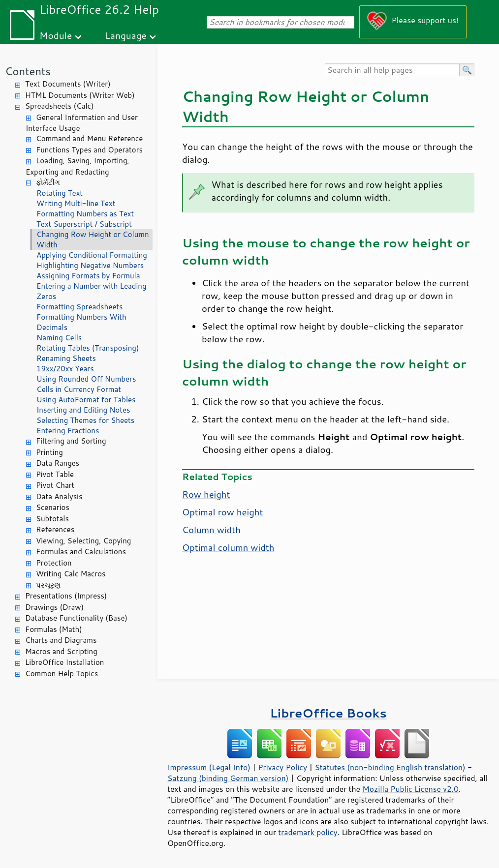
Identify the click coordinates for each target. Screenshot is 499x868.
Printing (49, 452)
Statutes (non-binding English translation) (390, 767)
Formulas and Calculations (81, 552)
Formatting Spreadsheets (79, 307)
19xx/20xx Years (65, 369)
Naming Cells (59, 338)
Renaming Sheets (66, 358)
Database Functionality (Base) (76, 618)
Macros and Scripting (61, 651)
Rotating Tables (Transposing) (88, 348)
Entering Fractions (68, 431)
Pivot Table (55, 474)
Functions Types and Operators (89, 150)
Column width (211, 530)
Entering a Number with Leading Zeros (92, 291)
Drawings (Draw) (54, 607)
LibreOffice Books (328, 713)
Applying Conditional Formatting (92, 255)
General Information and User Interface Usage (82, 123)
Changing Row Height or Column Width (93, 239)
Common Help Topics (62, 673)
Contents (28, 71)
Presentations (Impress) (66, 596)
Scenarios (53, 507)
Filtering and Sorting (71, 441)
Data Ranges (58, 463)
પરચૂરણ (48, 585)
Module (56, 35)
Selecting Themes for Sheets (85, 420)
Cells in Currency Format (79, 389)
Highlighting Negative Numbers (90, 265)
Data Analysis (59, 496)
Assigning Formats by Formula (88, 276)
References (55, 529)
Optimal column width (228, 547)
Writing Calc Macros (71, 574)
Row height (206, 494)
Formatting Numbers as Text (85, 214)
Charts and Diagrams (61, 640)
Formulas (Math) (54, 629)
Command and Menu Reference (89, 138)
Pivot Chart (55, 485)
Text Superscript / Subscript (84, 224)
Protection (54, 563)
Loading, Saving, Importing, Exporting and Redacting (78, 166)
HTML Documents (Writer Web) (80, 95)
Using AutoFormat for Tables (86, 400)
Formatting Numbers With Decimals (81, 322)
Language (126, 35)
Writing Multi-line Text (76, 203)
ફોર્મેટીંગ (48, 182)
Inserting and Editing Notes (83, 410)
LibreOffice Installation (64, 662)
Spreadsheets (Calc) (59, 106)
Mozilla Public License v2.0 (410, 789)
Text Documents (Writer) (68, 84)
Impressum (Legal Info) (209, 767)
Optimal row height (222, 512)
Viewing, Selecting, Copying (83, 541)
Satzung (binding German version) (228, 778)
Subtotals (52, 519)
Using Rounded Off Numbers (86, 379)
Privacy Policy (282, 767)
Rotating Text (60, 193)
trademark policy (308, 832)
